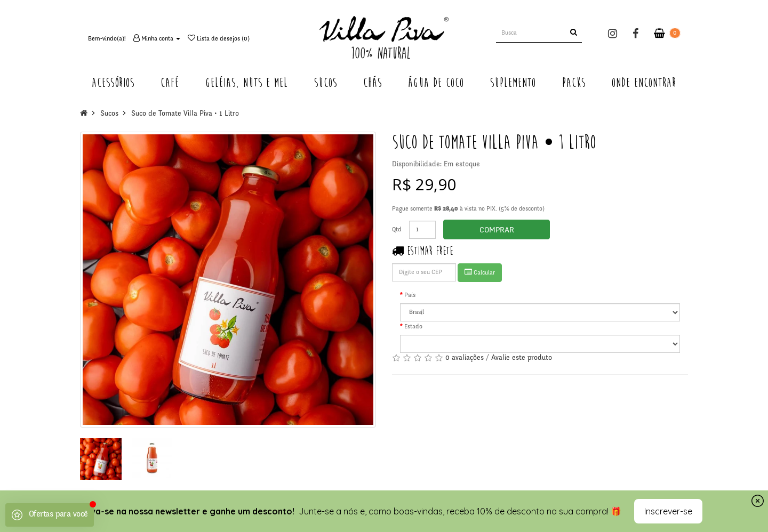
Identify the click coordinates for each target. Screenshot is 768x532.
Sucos (109, 114)
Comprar (497, 231)
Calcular (480, 272)
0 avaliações (465, 358)
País (410, 295)
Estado (413, 327)
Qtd (397, 230)
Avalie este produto (522, 358)
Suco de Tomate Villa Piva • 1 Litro (185, 114)
